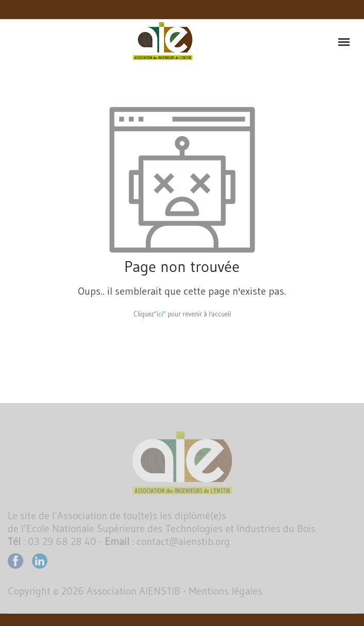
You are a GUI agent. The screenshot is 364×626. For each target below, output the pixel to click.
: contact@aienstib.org (167, 541)
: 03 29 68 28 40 (52, 541)
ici (160, 314)
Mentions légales (226, 591)
